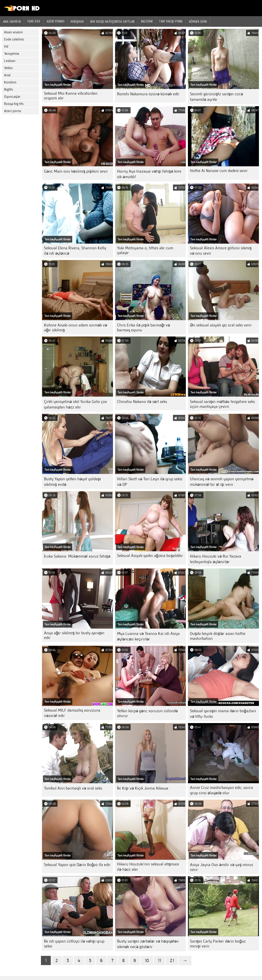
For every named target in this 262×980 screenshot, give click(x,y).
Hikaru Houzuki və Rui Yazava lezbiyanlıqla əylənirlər (216, 559)
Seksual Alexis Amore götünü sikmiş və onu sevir (221, 251)
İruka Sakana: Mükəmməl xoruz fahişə (77, 556)
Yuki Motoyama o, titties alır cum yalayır (145, 250)
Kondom (10, 82)
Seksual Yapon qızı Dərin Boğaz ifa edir (77, 865)
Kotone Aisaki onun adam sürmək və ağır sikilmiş (76, 328)
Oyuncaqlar (12, 97)
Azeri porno (13, 111)
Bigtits (8, 89)
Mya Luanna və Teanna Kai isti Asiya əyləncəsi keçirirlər (148, 636)
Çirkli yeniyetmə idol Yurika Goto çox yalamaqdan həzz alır (76, 404)
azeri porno (56, 21)
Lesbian (10, 61)
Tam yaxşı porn (171, 21)
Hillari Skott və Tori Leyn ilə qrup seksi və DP (150, 482)
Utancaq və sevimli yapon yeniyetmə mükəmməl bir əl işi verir (222, 482)
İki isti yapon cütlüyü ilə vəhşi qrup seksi (74, 944)
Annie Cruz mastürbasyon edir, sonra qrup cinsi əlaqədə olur (221, 790)
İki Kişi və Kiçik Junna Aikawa (143, 788)
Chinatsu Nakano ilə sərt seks (142, 402)
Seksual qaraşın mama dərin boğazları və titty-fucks (223, 714)
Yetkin (8, 68)
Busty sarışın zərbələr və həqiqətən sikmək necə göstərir (148, 944)
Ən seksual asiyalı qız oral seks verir (221, 325)
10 (147, 960)
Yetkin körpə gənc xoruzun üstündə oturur (147, 713)
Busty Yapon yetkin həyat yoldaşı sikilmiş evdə (72, 482)
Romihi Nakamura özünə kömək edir (148, 94)
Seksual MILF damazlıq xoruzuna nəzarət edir (72, 713)
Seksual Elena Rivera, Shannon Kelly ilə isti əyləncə (75, 251)
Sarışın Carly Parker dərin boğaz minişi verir (218, 944)
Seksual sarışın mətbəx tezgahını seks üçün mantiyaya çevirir (222, 404)
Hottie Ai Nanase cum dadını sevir (219, 171)
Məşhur (77, 21)
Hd (6, 47)
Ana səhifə (12, 21)
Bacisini (147, 21)
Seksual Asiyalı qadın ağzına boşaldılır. (150, 556)
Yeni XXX (34, 21)
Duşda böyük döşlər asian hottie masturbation (218, 636)
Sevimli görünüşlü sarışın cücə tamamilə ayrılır (216, 97)
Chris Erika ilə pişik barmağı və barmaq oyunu (144, 328)
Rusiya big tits (14, 104)
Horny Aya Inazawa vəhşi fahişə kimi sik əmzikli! (149, 174)
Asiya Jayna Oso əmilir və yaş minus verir (221, 867)
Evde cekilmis (14, 39)
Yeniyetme (12, 54)
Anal (7, 75)
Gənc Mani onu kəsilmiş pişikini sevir (76, 171)
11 (159, 960)
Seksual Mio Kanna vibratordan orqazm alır (71, 96)
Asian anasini (13, 32)
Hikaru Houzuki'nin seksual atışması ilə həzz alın (148, 867)
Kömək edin (198, 21)
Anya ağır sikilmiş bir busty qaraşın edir (74, 635)
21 (172, 960)
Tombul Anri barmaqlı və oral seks (73, 788)
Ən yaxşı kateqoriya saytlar (112, 21)
